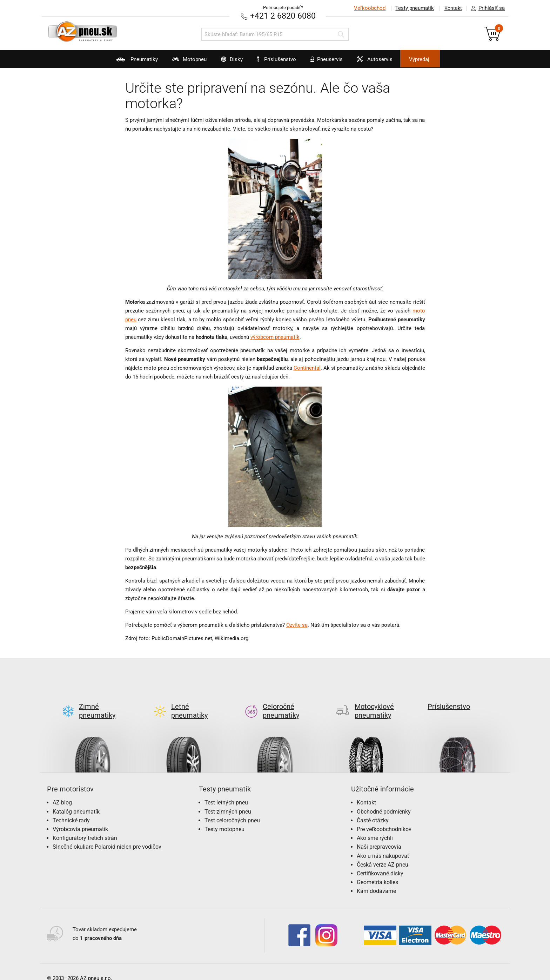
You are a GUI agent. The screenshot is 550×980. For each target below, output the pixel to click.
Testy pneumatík (412, 8)
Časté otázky (373, 809)
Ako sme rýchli (375, 827)
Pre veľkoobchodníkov (384, 818)
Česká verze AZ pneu (383, 853)
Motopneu (177, 62)
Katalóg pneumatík (76, 800)
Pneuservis (330, 62)
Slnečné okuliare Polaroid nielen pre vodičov (107, 836)
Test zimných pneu (228, 800)
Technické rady (71, 809)
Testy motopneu (224, 818)
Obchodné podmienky (384, 800)
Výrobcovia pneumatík (80, 818)
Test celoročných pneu (232, 809)
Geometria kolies (377, 871)
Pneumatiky (120, 62)
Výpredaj (434, 59)
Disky (225, 62)
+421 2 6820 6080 (283, 16)
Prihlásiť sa (486, 8)
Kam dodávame (376, 880)
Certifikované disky (380, 862)
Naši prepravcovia (379, 836)
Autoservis (383, 62)
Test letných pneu (226, 791)
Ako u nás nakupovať (383, 844)
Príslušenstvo (279, 59)
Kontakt (452, 8)
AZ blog (62, 791)
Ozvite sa (297, 625)
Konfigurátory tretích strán (85, 827)
